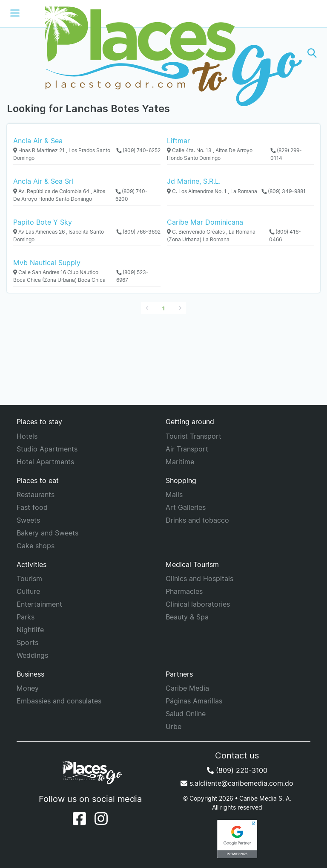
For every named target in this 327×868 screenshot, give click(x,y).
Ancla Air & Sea (38, 141)
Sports (27, 642)
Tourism (29, 579)
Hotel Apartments (45, 462)
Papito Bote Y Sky (43, 222)
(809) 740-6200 (132, 195)
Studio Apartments (47, 449)
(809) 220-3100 (237, 770)
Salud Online (186, 714)
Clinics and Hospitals (199, 579)
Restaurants (36, 495)
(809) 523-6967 (132, 276)
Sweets (28, 520)
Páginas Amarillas (194, 701)
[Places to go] (163, 53)
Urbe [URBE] (174, 726)
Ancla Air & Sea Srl (43, 181)
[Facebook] (79, 819)
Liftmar (178, 141)
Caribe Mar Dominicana (205, 222)
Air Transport (187, 449)
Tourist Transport (194, 436)
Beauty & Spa (187, 617)
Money (28, 688)
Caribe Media (187, 688)
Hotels (27, 436)
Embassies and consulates (59, 701)
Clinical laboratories (198, 604)
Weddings (32, 655)
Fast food (32, 507)
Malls (174, 495)
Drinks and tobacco (197, 520)
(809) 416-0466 (285, 236)
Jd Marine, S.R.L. (194, 181)
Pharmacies (184, 591)
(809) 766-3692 (138, 232)
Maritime (180, 462)
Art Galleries (186, 507)
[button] (312, 53)
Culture (28, 591)
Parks (26, 617)
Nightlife (30, 630)
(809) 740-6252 (138, 150)
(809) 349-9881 (284, 191)
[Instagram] (101, 819)
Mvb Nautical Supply (47, 263)
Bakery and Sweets (47, 533)
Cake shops (36, 546)
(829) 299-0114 (286, 154)
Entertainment (39, 604)
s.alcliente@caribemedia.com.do (237, 783)
